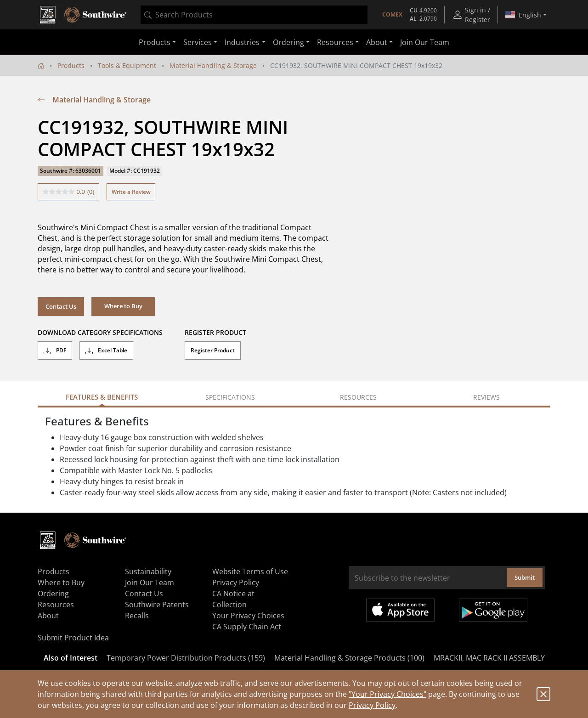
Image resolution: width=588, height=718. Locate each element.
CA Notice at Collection (233, 599)
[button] (123, 306)
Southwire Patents (157, 605)
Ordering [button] (288, 42)
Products (71, 65)
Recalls (137, 616)
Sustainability (148, 571)
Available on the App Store (400, 610)
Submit (525, 577)
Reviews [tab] (486, 397)
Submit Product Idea (73, 638)
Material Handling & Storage (213, 65)
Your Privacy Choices (248, 616)
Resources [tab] (358, 397)
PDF (55, 351)
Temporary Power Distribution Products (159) (186, 658)
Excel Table (106, 351)
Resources (56, 605)
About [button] (377, 42)
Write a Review (131, 192)
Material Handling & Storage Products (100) (349, 658)
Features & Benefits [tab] (102, 397)
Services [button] (198, 42)
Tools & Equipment (127, 65)
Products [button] (155, 42)
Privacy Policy (372, 705)
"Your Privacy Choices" (387, 694)
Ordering (53, 594)
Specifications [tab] (230, 397)
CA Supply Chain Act (247, 627)
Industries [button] (242, 42)
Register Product (213, 350)
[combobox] (254, 15)
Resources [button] (335, 42)
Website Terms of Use (250, 571)
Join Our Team (425, 42)
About (48, 616)
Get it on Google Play (493, 610)
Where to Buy (61, 582)
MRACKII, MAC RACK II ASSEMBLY (489, 658)
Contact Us (61, 306)
